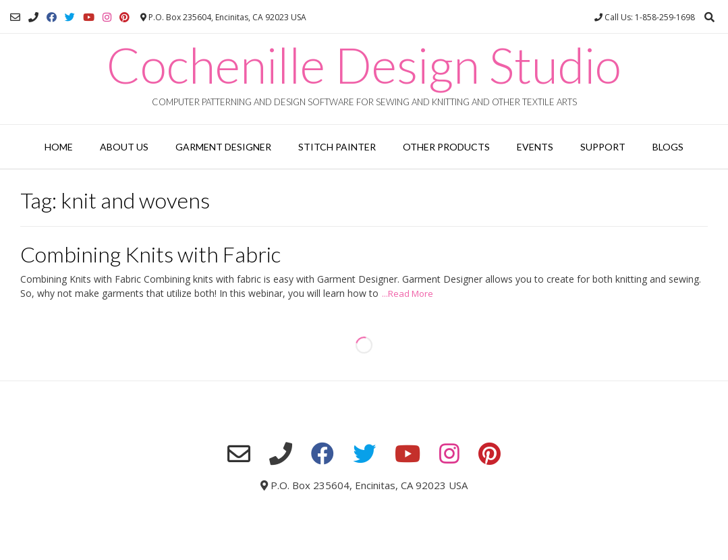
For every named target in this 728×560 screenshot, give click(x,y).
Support (603, 147)
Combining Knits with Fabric (150, 254)
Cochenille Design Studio (364, 65)
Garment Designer (223, 147)
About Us (124, 147)
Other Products (446, 147)
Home (59, 147)
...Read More (408, 293)
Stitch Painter (337, 147)
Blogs (668, 147)
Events (535, 147)
